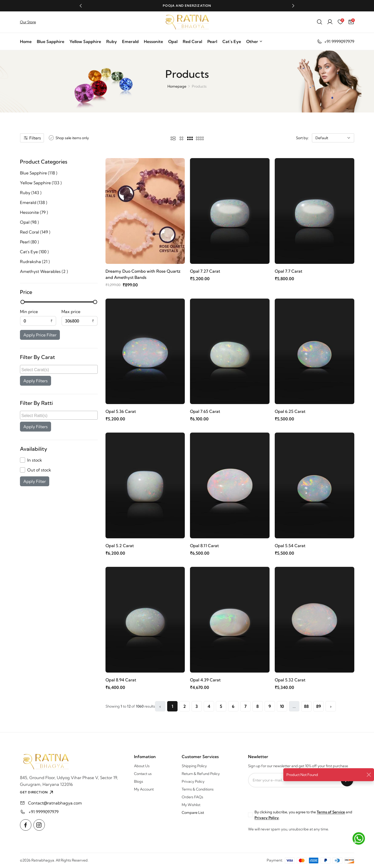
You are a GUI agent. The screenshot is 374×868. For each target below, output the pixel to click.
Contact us (143, 774)
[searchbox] (59, 369)
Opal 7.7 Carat (288, 271)
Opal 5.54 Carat (290, 546)
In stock (35, 460)
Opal (173, 41)
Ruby (112, 41)
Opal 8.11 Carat (204, 546)
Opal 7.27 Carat (205, 271)
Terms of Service (331, 812)
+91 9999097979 (336, 41)
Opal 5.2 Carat (120, 546)
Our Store (28, 22)
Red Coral (192, 41)
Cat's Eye (232, 41)
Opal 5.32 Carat (290, 680)
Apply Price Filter (40, 335)
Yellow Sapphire (85, 41)
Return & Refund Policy (201, 774)
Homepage (177, 86)
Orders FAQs (192, 797)
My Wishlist (191, 805)
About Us (142, 766)
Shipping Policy (194, 766)
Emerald (130, 41)
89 (319, 706)
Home (26, 41)
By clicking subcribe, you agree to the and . (303, 815)
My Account (144, 789)
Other (254, 41)
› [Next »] (331, 706)
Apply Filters (36, 381)
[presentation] (287, 798)
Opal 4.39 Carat (205, 680)
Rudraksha (35, 262)
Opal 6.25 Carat (290, 411)
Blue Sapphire (51, 41)
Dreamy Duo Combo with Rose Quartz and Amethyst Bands (143, 274)
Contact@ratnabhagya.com (55, 803)
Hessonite (153, 41)
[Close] (369, 775)
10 (282, 706)
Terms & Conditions (198, 789)
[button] (81, 6)
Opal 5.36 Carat (121, 411)
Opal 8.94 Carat (121, 680)
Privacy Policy (193, 781)
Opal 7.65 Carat (205, 411)
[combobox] (59, 369)
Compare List (193, 813)
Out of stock (39, 470)
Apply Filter (35, 481)
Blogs (139, 781)
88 (306, 706)
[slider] (23, 302)
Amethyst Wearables (44, 271)
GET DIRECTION (37, 792)
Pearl (212, 41)
